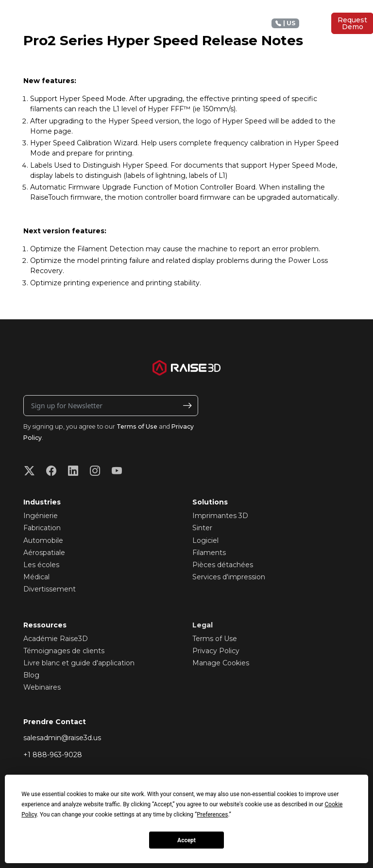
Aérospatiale (44, 553)
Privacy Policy (216, 651)
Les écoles (41, 565)
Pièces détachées (223, 565)
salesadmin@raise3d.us (62, 738)
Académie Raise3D (56, 639)
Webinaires (42, 687)
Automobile (43, 540)
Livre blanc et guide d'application (79, 663)
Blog (31, 675)
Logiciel (205, 540)
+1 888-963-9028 (53, 755)
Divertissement (50, 589)
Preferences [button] (212, 815)
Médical (36, 577)
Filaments (209, 553)
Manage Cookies (221, 663)
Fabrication (42, 528)
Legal (203, 625)
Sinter (202, 528)
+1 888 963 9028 (297, 23)
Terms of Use (137, 426)
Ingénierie (41, 516)
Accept (186, 840)
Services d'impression (229, 577)
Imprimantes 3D (220, 516)
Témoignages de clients (64, 651)
